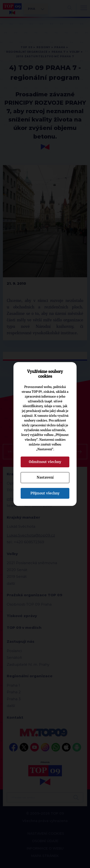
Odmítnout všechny (45, 462)
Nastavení (45, 477)
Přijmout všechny (45, 493)
